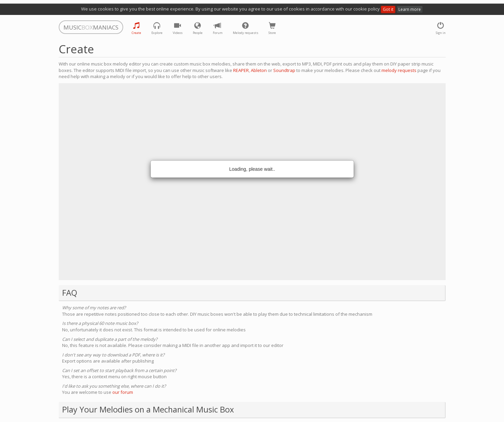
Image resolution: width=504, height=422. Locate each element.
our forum (123, 392)
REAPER (241, 70)
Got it (388, 9)
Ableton (259, 70)
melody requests (399, 70)
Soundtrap (284, 70)
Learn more (410, 9)
